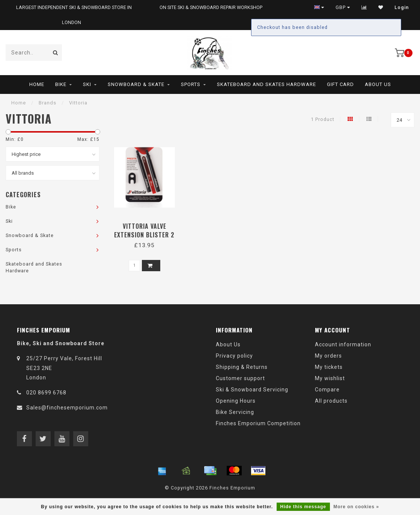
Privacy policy (234, 356)
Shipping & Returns (242, 367)
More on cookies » (356, 507)
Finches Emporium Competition (258, 423)
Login (402, 8)
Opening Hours (236, 401)
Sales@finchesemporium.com (67, 408)
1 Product (323, 119)
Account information (343, 344)
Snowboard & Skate (136, 84)
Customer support (240, 378)
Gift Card (340, 84)
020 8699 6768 (46, 393)
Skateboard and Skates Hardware (266, 84)
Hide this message (303, 507)
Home (37, 84)
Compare (327, 390)
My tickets (329, 367)
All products (331, 401)
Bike (61, 84)
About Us (378, 84)
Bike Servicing (235, 412)
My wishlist (330, 378)
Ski (87, 84)
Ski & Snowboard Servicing (252, 390)
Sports (191, 84)
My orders (328, 356)
